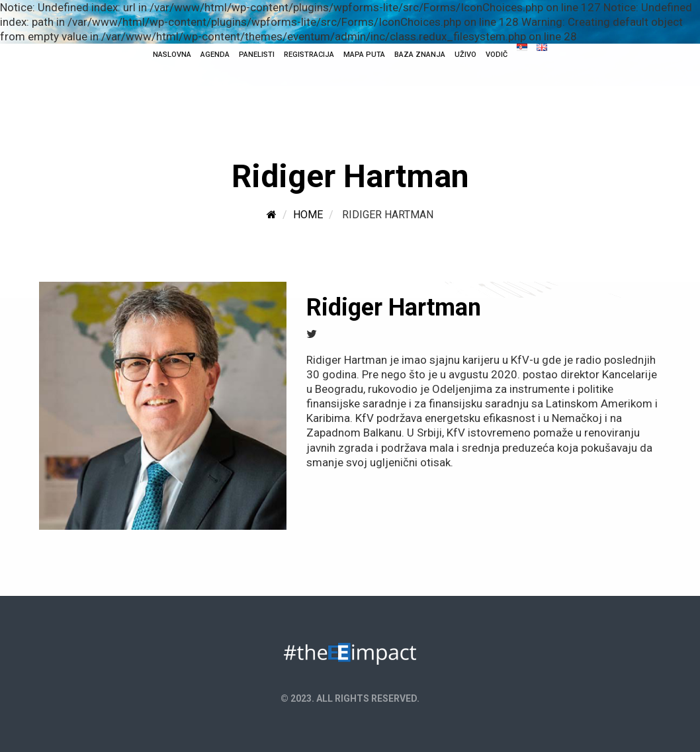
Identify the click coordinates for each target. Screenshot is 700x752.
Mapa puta (364, 55)
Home (308, 215)
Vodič (497, 55)
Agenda (215, 55)
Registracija (309, 55)
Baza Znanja (420, 55)
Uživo (465, 55)
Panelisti (257, 55)
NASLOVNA (172, 55)
